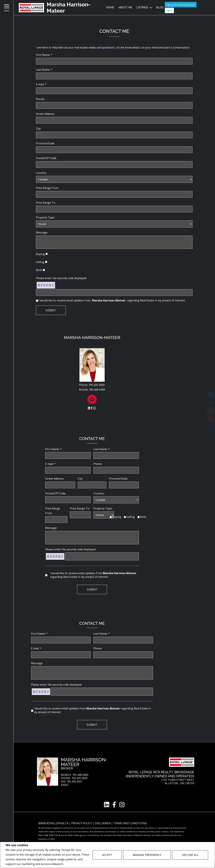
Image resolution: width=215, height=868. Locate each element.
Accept (107, 855)
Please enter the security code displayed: (61, 278)
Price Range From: (47, 188)
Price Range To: (46, 203)
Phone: (40, 99)
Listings (142, 7)
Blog (160, 7)
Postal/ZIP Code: (46, 158)
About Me (125, 7)
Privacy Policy (73, 864)
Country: (41, 173)
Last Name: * (44, 70)
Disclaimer (103, 823)
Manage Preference (147, 855)
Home (110, 7)
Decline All (190, 855)
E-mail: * (41, 84)
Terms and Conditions (130, 823)
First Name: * (44, 55)
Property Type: (45, 217)
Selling (40, 262)
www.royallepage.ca (53, 823)
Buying (40, 254)
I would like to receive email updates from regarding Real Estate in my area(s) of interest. (112, 300)
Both (39, 270)
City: (39, 129)
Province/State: (45, 143)
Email (65, 785)
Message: (42, 233)
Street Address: (45, 114)
